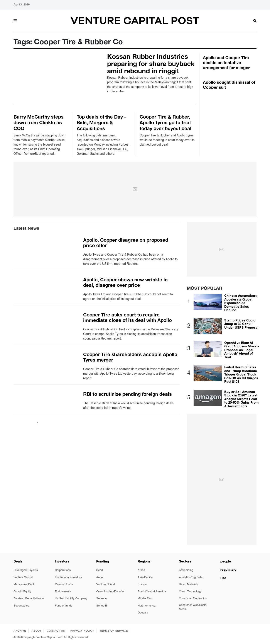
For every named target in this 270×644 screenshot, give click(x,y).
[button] (15, 20)
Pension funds (64, 584)
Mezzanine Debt (24, 584)
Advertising (186, 570)
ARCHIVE (20, 631)
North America (147, 606)
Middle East (145, 599)
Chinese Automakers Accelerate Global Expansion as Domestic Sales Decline (241, 303)
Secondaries (21, 606)
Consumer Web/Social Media (193, 607)
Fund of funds (64, 606)
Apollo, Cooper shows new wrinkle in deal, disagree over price (125, 282)
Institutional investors (68, 577)
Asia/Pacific (145, 577)
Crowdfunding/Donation (111, 592)
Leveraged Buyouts (26, 570)
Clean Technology (190, 592)
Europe (142, 584)
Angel (100, 577)
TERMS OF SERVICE (114, 631)
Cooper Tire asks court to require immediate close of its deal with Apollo (127, 317)
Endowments (63, 592)
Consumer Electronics (193, 599)
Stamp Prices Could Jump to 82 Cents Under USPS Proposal (241, 324)
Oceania (143, 613)
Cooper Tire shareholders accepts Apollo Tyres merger (130, 357)
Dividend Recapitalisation (29, 599)
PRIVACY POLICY (82, 631)
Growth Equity (22, 592)
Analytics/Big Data (191, 577)
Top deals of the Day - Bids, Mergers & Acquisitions (101, 123)
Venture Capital (23, 577)
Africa (141, 570)
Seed (100, 570)
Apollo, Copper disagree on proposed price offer (126, 243)
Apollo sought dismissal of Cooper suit (229, 85)
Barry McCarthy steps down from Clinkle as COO (39, 123)
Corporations (63, 570)
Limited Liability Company (71, 599)
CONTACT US (56, 631)
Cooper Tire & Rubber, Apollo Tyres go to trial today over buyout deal (165, 123)
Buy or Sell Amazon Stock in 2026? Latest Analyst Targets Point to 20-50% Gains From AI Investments (241, 399)
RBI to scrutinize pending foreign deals (127, 394)
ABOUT (36, 631)
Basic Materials (189, 584)
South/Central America (152, 592)
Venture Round (105, 584)
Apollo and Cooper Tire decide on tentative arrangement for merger (226, 62)
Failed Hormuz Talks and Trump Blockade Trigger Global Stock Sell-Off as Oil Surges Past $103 (241, 374)
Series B (102, 606)
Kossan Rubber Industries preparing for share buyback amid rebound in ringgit (151, 64)
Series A (102, 599)
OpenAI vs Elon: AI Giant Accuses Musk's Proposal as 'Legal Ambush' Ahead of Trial (242, 350)
